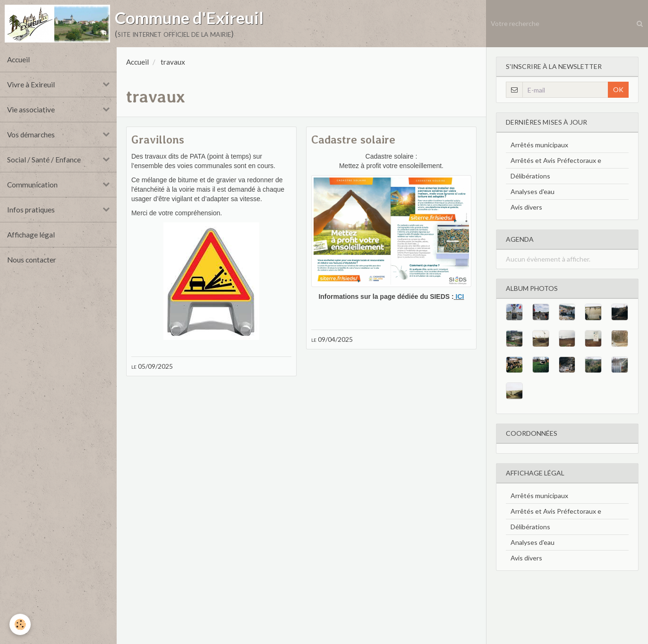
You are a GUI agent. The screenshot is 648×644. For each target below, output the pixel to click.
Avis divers (526, 207)
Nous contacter (32, 260)
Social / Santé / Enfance (44, 160)
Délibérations (530, 176)
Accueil (18, 59)
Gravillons (158, 140)
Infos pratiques (31, 210)
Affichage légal (31, 235)
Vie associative (31, 110)
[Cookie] (20, 624)
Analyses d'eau (533, 191)
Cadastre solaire (353, 140)
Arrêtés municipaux (539, 145)
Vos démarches (31, 135)
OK (618, 89)
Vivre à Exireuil (31, 85)
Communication (32, 185)
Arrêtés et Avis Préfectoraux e (556, 160)
